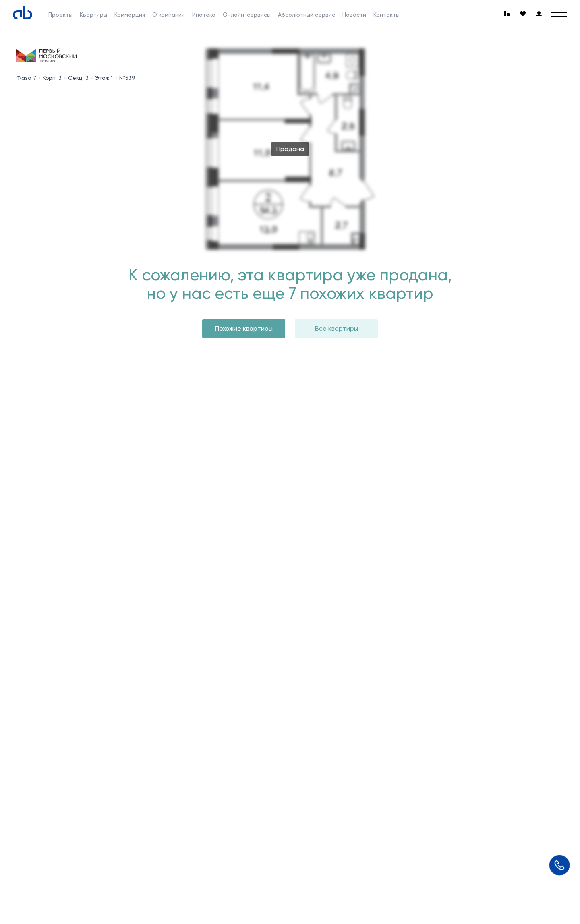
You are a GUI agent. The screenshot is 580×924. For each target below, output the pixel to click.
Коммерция (130, 15)
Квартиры (93, 15)
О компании (169, 15)
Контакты (386, 15)
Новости (354, 15)
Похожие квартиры (244, 328)
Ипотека (204, 15)
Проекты (60, 15)
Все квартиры (337, 328)
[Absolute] (23, 13)
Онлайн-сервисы (247, 15)
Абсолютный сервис (307, 15)
